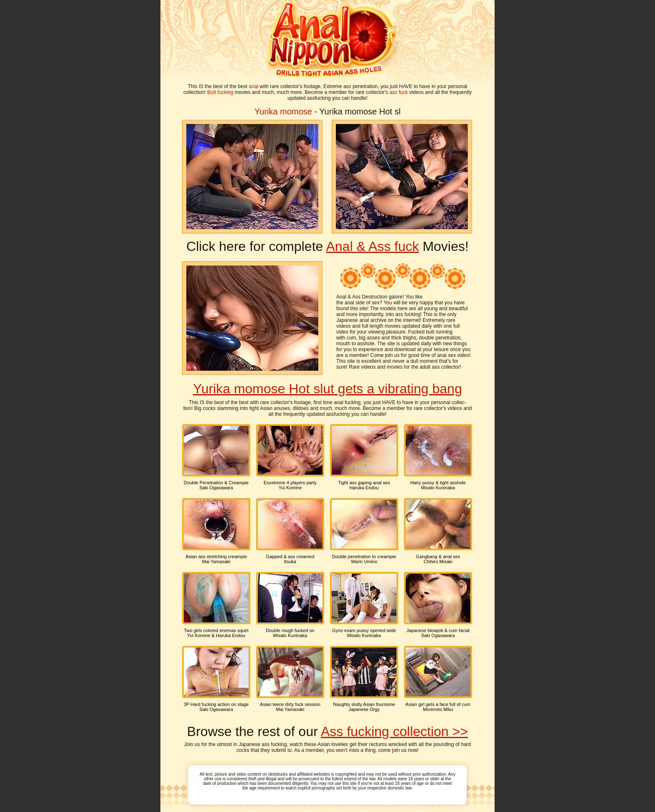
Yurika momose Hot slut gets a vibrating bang (327, 389)
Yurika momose (283, 111)
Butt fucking (220, 92)
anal (254, 86)
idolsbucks (278, 774)
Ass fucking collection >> (394, 731)
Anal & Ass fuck (372, 246)
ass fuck (399, 92)
